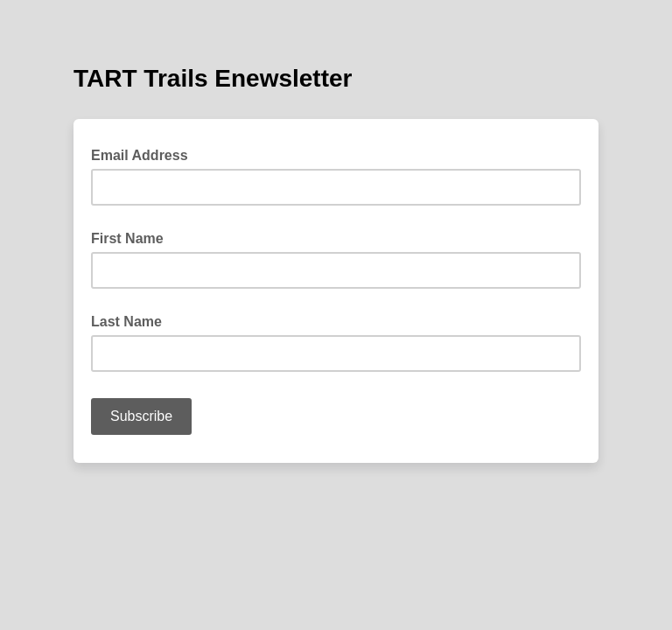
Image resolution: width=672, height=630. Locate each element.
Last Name (126, 322)
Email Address (145, 154)
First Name (127, 238)
